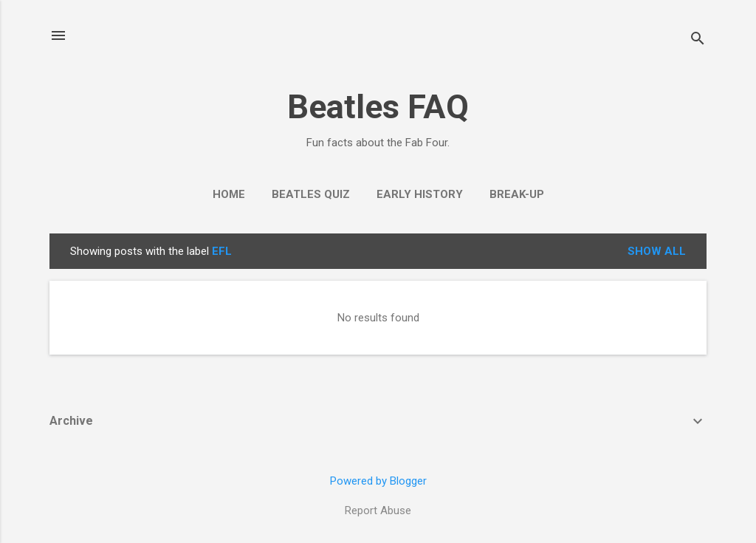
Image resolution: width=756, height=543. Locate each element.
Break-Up (517, 194)
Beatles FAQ (378, 107)
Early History (420, 194)
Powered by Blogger (378, 481)
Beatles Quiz (311, 194)
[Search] (698, 40)
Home (229, 194)
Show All (657, 251)
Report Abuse (378, 510)
